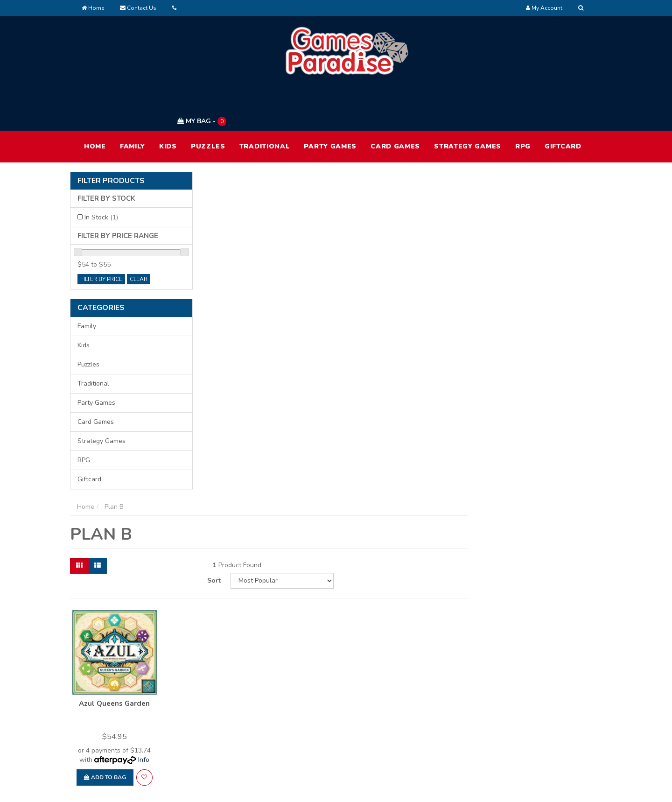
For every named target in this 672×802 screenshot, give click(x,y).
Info (280, 373)
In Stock (101, 173)
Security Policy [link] (532, 755)
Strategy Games (468, 102)
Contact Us (138, 8)
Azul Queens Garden (251, 317)
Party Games (330, 102)
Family (133, 102)
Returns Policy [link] (531, 735)
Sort (486, 194)
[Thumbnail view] (216, 195)
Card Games (395, 102)
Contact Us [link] (420, 735)
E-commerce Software (447, 788)
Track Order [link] (315, 716)
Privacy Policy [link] (530, 716)
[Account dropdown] (544, 8)
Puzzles (208, 102)
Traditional (265, 102)
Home (93, 8)
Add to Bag (241, 390)
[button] (280, 390)
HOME (95, 102)
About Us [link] (418, 696)
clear (139, 235)
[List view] (234, 195)
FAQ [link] (410, 716)
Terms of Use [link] (530, 696)
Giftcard (563, 102)
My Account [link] (315, 696)
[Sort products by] (552, 195)
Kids (168, 102)
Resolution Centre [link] (325, 735)
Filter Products (111, 137)
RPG (523, 102)
